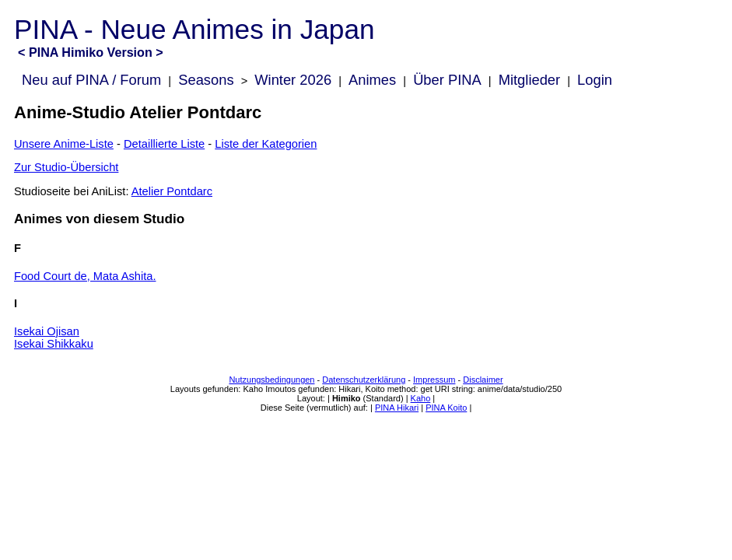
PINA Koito (446, 408)
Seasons (206, 80)
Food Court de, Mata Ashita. (85, 276)
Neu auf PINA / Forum (91, 80)
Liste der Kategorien (266, 144)
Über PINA (447, 80)
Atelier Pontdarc (172, 191)
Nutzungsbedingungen (271, 380)
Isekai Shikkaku (54, 344)
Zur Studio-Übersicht (66, 167)
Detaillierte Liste (164, 144)
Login (595, 80)
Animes (372, 80)
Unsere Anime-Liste (64, 144)
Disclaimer (483, 380)
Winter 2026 (293, 80)
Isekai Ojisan (47, 331)
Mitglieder (529, 80)
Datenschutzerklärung (364, 380)
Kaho (421, 398)
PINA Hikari (397, 408)
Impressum (434, 380)
